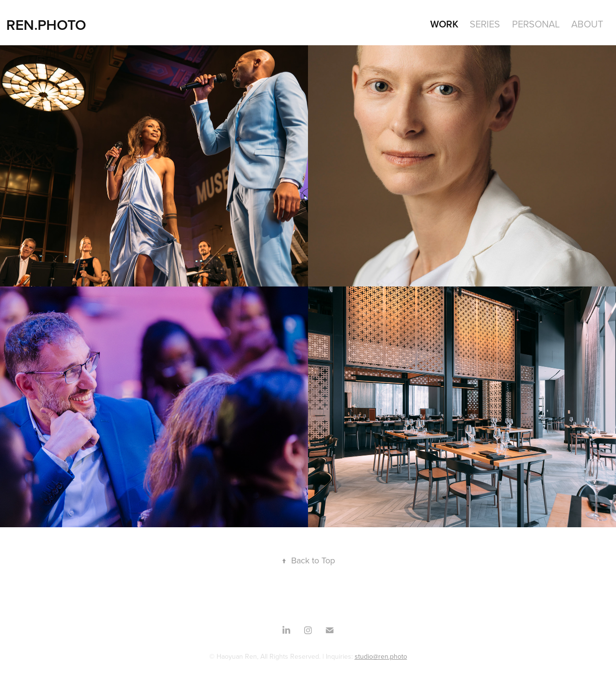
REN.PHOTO (46, 25)
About (587, 24)
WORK (444, 24)
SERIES (485, 24)
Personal (536, 24)
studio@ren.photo (381, 656)
